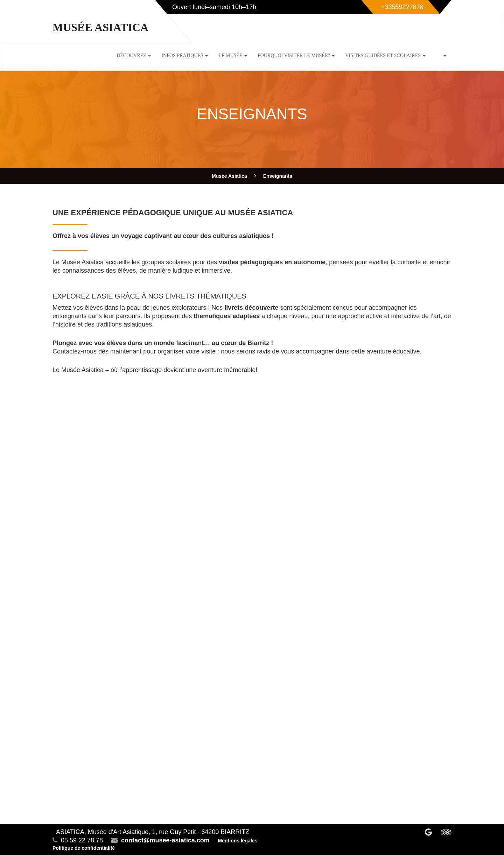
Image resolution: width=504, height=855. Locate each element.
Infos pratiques (185, 55)
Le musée (233, 55)
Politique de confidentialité (84, 848)
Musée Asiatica (100, 27)
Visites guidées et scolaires (385, 55)
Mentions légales (238, 841)
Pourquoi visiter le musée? (296, 55)
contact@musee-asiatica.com (165, 840)
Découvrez (134, 55)
